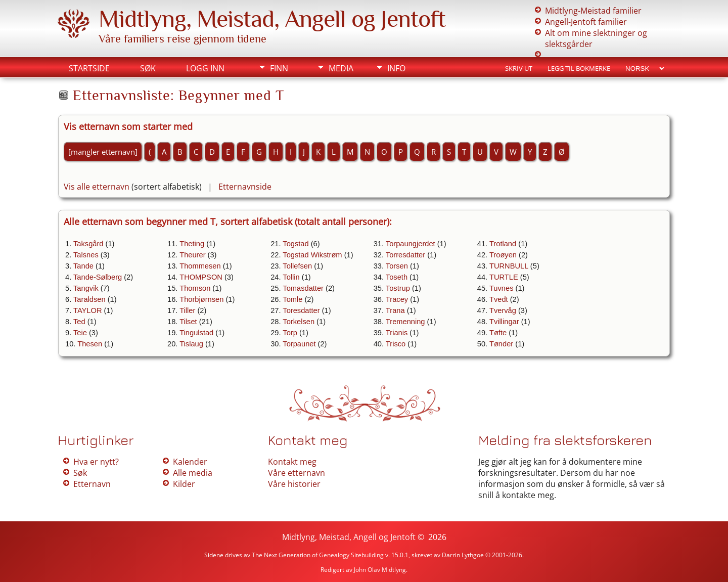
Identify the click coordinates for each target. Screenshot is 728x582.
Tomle (292, 299)
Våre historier (294, 484)
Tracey (397, 299)
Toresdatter (301, 310)
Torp (290, 333)
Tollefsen (297, 266)
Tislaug (191, 344)
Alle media (193, 473)
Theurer (192, 255)
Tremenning (405, 322)
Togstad (295, 244)
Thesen (90, 344)
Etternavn (92, 484)
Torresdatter (405, 255)
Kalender (190, 462)
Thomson (195, 288)
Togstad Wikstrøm (312, 255)
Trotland (503, 244)
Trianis (397, 333)
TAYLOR (87, 310)
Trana (395, 310)
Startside (89, 68)
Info (396, 68)
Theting (192, 244)
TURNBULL (509, 266)
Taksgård (88, 244)
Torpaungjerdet (411, 244)
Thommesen (200, 266)
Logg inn (205, 68)
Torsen (397, 266)
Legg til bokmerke (579, 68)
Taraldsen (89, 299)
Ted (79, 322)
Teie (80, 333)
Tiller (187, 310)
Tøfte (498, 333)
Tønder (501, 344)
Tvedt (499, 299)
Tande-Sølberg (98, 277)
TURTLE (504, 277)
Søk (148, 68)
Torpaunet (299, 344)
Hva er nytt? (96, 462)
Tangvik (86, 288)
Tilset (188, 322)
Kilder (184, 484)
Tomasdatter (303, 288)
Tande (83, 266)
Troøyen (503, 255)
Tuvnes (502, 288)
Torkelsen (299, 322)
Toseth (397, 277)
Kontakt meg (292, 462)
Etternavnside (245, 187)
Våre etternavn (297, 473)
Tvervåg (503, 310)
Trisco (396, 344)
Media (341, 68)
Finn (279, 68)
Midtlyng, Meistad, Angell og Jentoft (272, 19)
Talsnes (86, 255)
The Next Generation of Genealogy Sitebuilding (318, 555)
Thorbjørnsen (201, 299)
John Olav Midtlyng (380, 570)
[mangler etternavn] (103, 152)
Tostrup (398, 288)
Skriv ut (519, 68)
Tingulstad (196, 333)
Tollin (291, 277)
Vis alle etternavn (97, 187)
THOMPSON (201, 277)
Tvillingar (504, 322)
